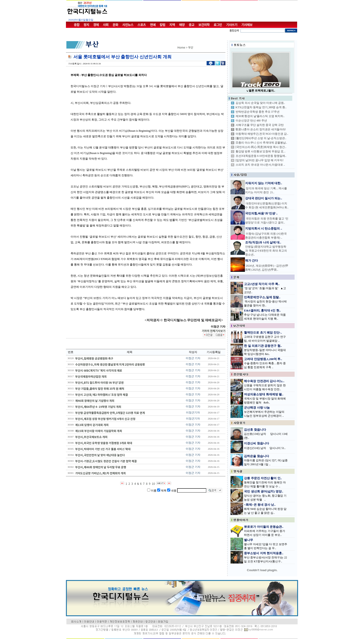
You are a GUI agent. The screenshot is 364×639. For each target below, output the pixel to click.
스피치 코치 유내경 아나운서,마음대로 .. (260, 165)
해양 (182, 25)
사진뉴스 (128, 25)
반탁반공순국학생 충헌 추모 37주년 (258, 112)
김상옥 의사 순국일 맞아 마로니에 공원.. (260, 103)
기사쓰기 (232, 25)
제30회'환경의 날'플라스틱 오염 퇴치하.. (260, 116)
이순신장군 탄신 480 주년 (251, 121)
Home (181, 47)
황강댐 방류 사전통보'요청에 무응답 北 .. (261, 151)
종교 (192, 25)
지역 (172, 25)
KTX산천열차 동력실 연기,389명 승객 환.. (261, 107)
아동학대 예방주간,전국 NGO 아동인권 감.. (262, 134)
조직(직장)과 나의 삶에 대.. (263, 242)
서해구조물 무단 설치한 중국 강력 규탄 (260, 125)
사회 (106, 25)
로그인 (218, 25)
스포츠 (142, 25)
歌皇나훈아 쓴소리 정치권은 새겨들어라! (261, 129)
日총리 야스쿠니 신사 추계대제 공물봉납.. (261, 143)
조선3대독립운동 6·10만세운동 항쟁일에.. (261, 156)
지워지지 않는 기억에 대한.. (264, 183)
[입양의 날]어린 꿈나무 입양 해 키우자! (260, 160)
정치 (86, 25)
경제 (96, 25)
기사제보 (247, 25)
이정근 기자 (193, 358)
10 (153, 483)
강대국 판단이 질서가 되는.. (264, 198)
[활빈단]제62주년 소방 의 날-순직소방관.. (261, 138)
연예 (153, 25)
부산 (191, 47)
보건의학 (204, 25)
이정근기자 (193, 413)
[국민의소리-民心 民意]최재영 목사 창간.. (261, 147)
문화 (115, 25)
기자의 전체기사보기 (214, 331)
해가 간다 (252, 261)
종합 (77, 25)
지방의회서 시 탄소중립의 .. (264, 228)
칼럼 (162, 25)
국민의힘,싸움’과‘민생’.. (261, 213)
